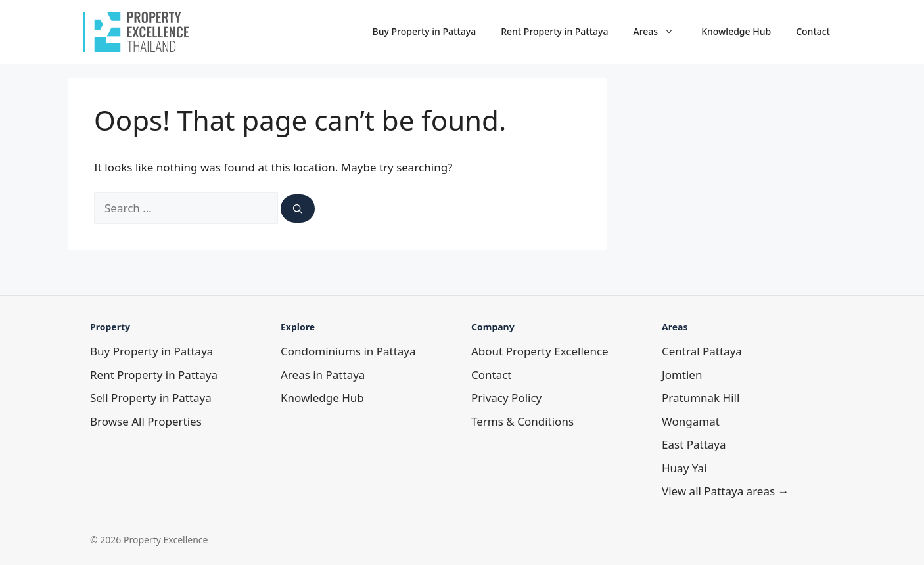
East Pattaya (694, 444)
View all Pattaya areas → (726, 491)
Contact (813, 31)
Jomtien (682, 375)
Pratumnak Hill (701, 398)
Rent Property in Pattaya (554, 31)
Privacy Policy (506, 398)
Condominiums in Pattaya (348, 351)
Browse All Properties (146, 421)
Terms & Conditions (522, 421)
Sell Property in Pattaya (151, 398)
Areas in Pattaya (323, 375)
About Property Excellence (540, 351)
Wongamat (691, 421)
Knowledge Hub (736, 31)
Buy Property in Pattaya (425, 31)
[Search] (298, 209)
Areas (660, 32)
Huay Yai (684, 468)
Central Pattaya (702, 351)
